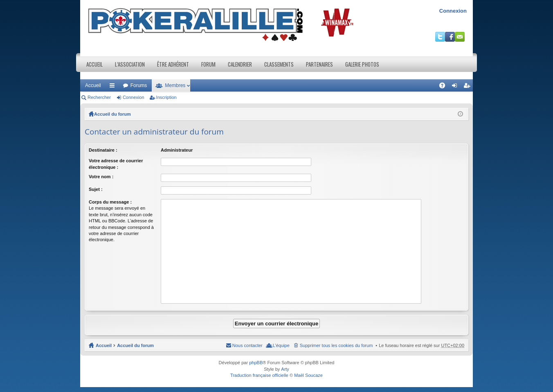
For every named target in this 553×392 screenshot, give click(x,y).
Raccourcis (114, 87)
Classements (279, 64)
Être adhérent (173, 64)
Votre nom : (101, 177)
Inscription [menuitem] (469, 87)
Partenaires (319, 64)
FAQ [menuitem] (445, 87)
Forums (139, 85)
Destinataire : (103, 150)
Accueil (94, 64)
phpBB (256, 363)
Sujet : (96, 189)
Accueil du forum (112, 114)
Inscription (166, 97)
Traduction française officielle (259, 375)
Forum (208, 64)
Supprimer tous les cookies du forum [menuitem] (336, 345)
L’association (130, 64)
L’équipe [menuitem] (281, 345)
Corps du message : (110, 202)
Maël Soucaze (308, 375)
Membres (175, 85)
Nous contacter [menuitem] (247, 345)
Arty (285, 369)
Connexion (453, 11)
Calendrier (240, 64)
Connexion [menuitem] (456, 87)
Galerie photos (362, 64)
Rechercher (99, 97)
